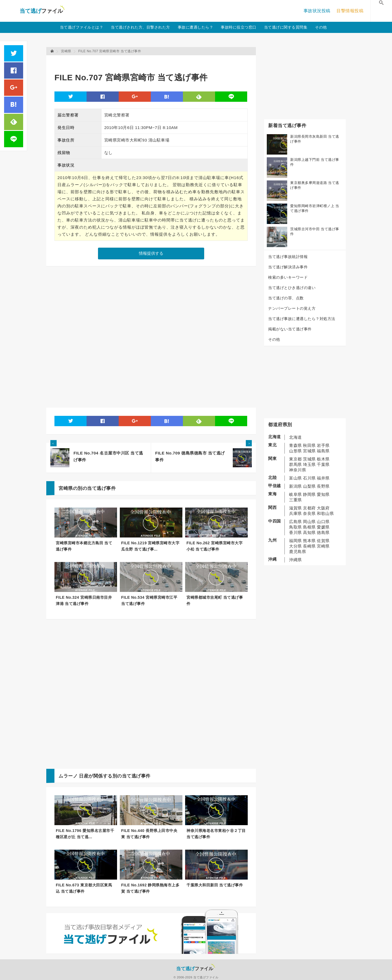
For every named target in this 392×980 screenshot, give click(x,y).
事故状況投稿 (317, 11)
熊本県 (309, 541)
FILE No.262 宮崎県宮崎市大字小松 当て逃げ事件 (215, 546)
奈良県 (309, 513)
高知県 (309, 532)
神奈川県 (298, 470)
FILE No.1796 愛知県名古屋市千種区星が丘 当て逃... (85, 834)
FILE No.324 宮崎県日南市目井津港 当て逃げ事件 (84, 600)
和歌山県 (325, 513)
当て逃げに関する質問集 (286, 27)
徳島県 (323, 532)
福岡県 (295, 541)
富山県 (295, 478)
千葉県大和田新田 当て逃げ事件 (215, 885)
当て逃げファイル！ (42, 11)
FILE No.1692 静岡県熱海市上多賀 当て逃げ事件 (150, 888)
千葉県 (323, 464)
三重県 (295, 500)
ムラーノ (68, 776)
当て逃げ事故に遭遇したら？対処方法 (302, 319)
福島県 (323, 451)
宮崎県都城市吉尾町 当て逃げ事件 (215, 600)
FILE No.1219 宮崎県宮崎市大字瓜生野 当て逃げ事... (150, 546)
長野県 (323, 486)
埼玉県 (309, 464)
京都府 (309, 508)
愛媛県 (323, 527)
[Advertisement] (154, 61)
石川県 (309, 478)
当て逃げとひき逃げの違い (292, 288)
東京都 (295, 459)
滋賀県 (295, 508)
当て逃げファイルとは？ (82, 27)
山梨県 (309, 486)
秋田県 (309, 445)
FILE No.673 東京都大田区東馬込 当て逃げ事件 (84, 888)
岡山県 (309, 522)
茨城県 (309, 459)
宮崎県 (323, 546)
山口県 (323, 522)
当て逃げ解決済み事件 (288, 267)
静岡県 (309, 494)
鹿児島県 (298, 552)
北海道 (295, 437)
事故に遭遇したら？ (196, 27)
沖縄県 (295, 560)
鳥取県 (295, 527)
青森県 (295, 445)
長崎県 (309, 546)
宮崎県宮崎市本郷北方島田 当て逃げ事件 (84, 546)
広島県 (295, 522)
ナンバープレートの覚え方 (292, 308)
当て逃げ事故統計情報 (288, 257)
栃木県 (323, 459)
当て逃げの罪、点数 (286, 298)
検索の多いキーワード (288, 277)
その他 (321, 27)
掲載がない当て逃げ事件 (290, 329)
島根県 (309, 527)
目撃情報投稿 (350, 11)
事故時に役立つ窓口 (239, 27)
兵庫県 (295, 513)
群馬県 (295, 464)
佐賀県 (323, 541)
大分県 (295, 546)
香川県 (295, 532)
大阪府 (323, 508)
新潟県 (295, 486)
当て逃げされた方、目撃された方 (140, 27)
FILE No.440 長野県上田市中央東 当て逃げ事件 (149, 834)
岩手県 (323, 445)
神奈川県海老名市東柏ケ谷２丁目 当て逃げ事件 (216, 834)
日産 (84, 776)
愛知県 (323, 494)
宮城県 (309, 451)
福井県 (323, 478)
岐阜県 (295, 494)
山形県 (295, 451)
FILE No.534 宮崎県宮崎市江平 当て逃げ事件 (149, 600)
